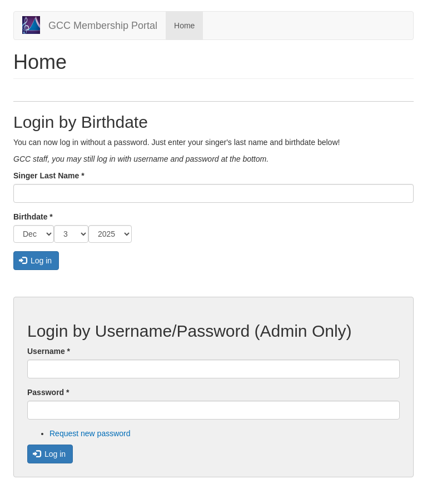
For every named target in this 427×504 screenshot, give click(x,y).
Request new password (90, 433)
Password (48, 392)
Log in (36, 261)
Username (49, 351)
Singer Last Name (49, 176)
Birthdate (33, 217)
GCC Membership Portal (103, 26)
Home (184, 26)
